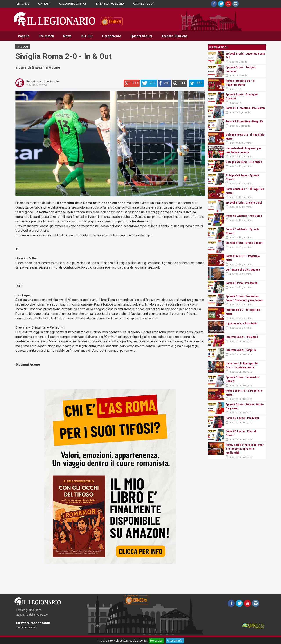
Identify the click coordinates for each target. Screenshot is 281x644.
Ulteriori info (175, 641)
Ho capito (156, 641)
